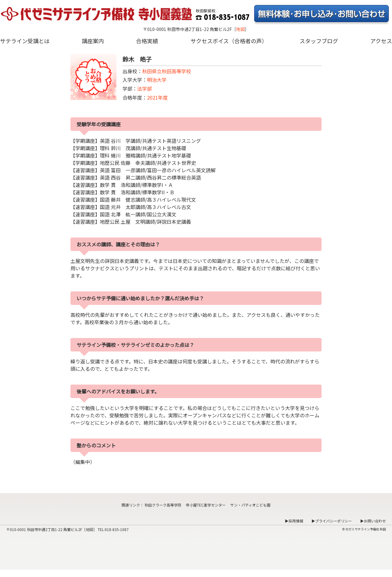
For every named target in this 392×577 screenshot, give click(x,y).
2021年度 (157, 97)
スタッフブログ (319, 41)
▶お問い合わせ (373, 521)
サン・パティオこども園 (250, 505)
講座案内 (93, 41)
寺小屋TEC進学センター (206, 505)
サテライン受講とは (25, 41)
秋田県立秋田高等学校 (167, 71)
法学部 (145, 89)
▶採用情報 (294, 521)
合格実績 (147, 41)
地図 (240, 29)
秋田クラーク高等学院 (163, 505)
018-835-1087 (117, 529)
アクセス (381, 41)
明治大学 (157, 80)
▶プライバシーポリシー (332, 521)
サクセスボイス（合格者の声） (229, 41)
